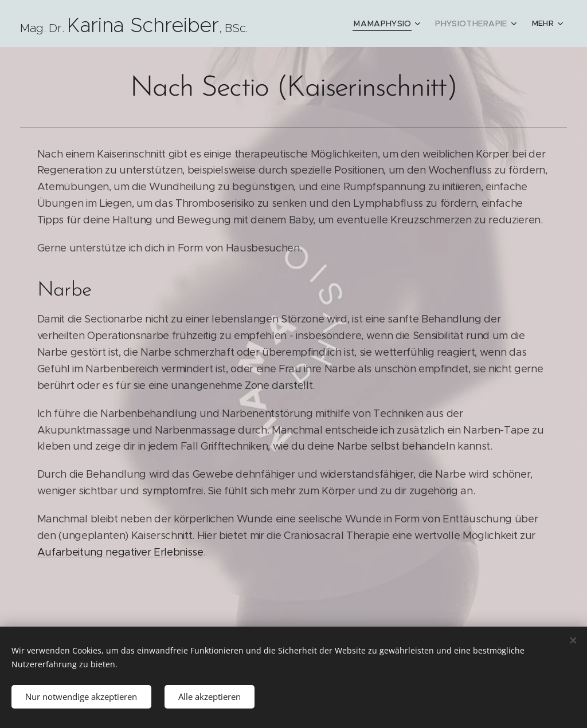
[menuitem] (395, 23)
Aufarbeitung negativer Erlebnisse (120, 552)
